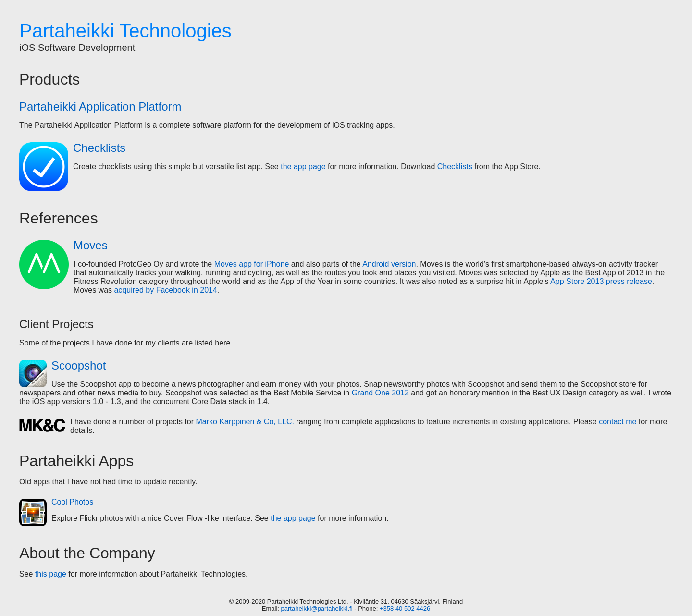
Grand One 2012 (380, 393)
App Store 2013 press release (601, 281)
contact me (618, 422)
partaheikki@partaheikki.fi (317, 609)
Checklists (99, 148)
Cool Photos (72, 502)
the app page (303, 166)
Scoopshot (79, 365)
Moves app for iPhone (252, 264)
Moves (91, 245)
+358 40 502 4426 (405, 609)
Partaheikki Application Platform (100, 106)
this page (51, 574)
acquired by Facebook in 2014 (165, 290)
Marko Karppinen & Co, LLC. (245, 422)
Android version (389, 264)
